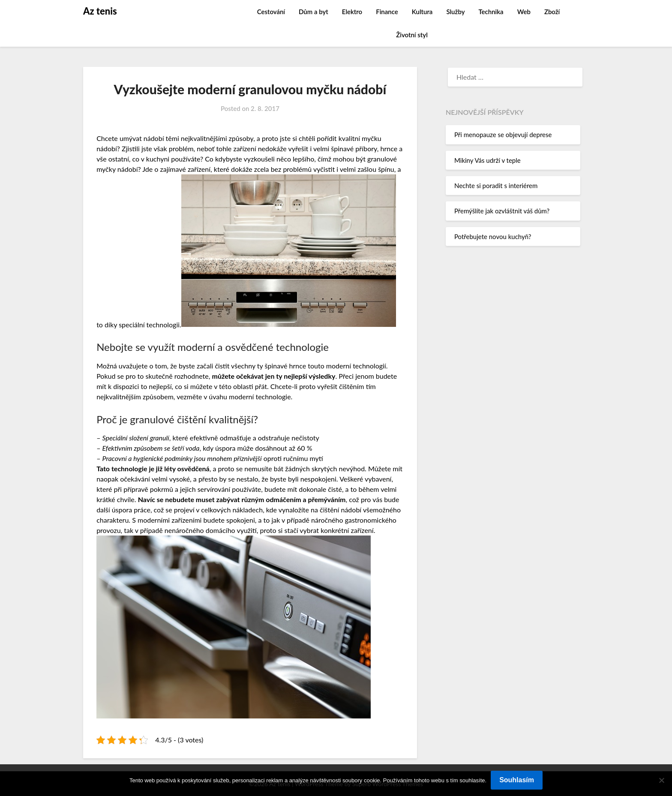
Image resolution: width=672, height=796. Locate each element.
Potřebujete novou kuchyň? (493, 236)
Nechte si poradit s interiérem (496, 186)
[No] (661, 780)
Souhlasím (517, 780)
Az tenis (100, 11)
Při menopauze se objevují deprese (503, 135)
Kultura (422, 12)
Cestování (271, 12)
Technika (491, 12)
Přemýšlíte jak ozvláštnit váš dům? (502, 211)
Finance (387, 12)
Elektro (352, 12)
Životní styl (412, 35)
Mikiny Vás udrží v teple (487, 160)
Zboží (552, 12)
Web (524, 12)
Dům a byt (313, 12)
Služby (455, 12)
